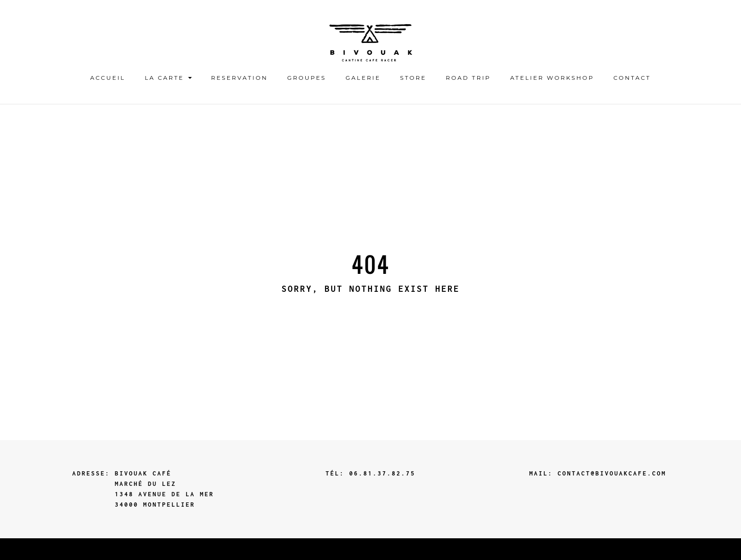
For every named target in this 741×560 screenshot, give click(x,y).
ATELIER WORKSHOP (552, 78)
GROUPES (307, 78)
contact (632, 78)
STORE (414, 78)
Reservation (240, 78)
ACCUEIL (108, 78)
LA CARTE (168, 78)
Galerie (363, 78)
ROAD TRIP (468, 78)
